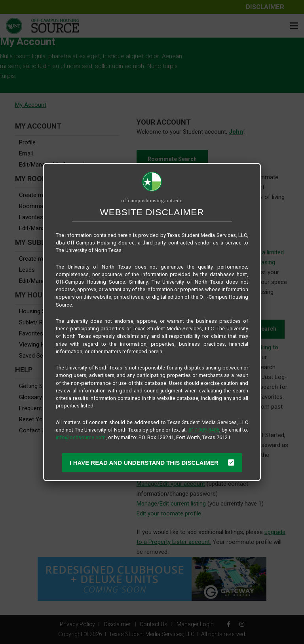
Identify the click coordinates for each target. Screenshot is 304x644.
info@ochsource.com (81, 437)
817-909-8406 (204, 430)
